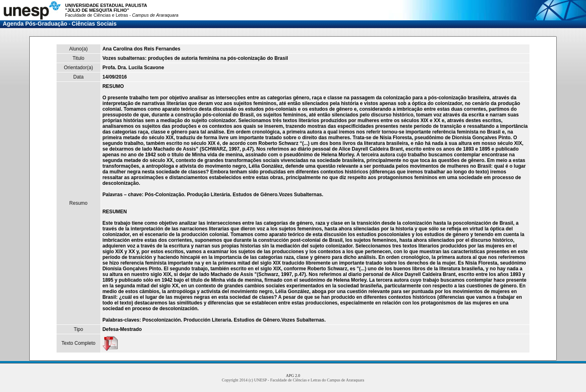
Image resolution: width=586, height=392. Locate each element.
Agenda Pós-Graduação (35, 24)
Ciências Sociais (94, 24)
